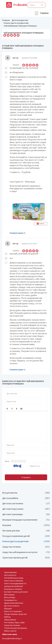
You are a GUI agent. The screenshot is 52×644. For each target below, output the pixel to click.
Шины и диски (10, 631)
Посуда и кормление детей (26, 536)
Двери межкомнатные (14, 603)
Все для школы (26, 493)
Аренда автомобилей (13, 586)
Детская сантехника (26, 503)
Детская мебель (26, 498)
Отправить (26, 477)
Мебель (7, 617)
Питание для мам (26, 531)
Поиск (42, 5)
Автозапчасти (10, 575)
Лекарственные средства (15, 614)
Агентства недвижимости (15, 583)
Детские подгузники (26, 509)
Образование (10, 620)
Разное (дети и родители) (26, 541)
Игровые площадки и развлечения (26, 520)
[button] (7, 409)
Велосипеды (10, 597)
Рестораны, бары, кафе (14, 622)
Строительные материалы (16, 628)
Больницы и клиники (13, 589)
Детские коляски (12, 606)
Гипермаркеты (10, 600)
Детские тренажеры (26, 514)
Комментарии (16, 233)
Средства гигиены (26, 547)
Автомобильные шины (14, 578)
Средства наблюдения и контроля (26, 552)
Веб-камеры (9, 595)
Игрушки (26, 525)
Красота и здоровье (13, 611)
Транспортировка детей (26, 558)
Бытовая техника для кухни (16, 592)
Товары (44, 13)
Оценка (7, 461)
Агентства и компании (14, 581)
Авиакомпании (10, 572)
